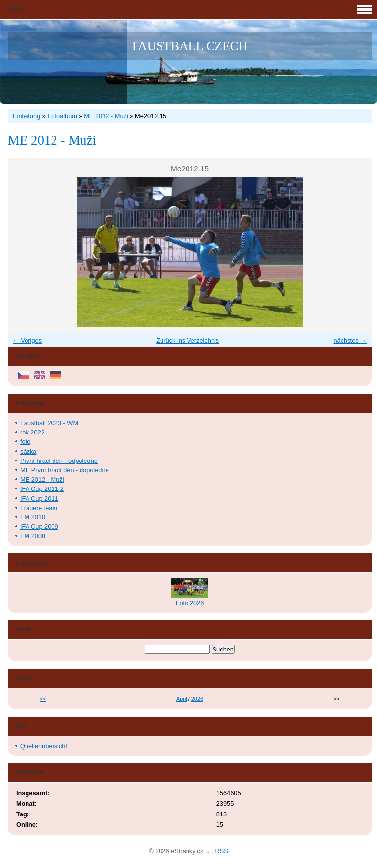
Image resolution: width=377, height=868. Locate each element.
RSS (222, 851)
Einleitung (27, 116)
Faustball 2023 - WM (49, 423)
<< (43, 699)
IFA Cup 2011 (39, 499)
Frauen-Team (39, 508)
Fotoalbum (62, 116)
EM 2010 (33, 517)
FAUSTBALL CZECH (190, 46)
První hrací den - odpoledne (59, 461)
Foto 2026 (190, 603)
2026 (197, 699)
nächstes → (350, 340)
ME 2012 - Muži (106, 116)
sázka (28, 451)
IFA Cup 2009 (39, 527)
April (182, 699)
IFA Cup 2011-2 (42, 489)
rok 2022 (32, 432)
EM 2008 (33, 536)
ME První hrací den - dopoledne (65, 470)
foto (25, 442)
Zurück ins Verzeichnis (188, 340)
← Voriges (27, 340)
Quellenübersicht (44, 746)
